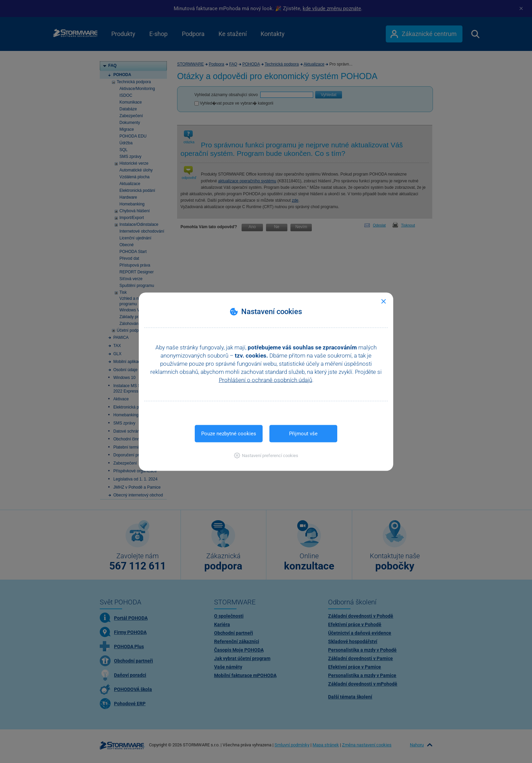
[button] (266, 455)
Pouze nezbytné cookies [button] (229, 433)
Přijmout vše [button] (303, 433)
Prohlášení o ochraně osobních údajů (265, 380)
